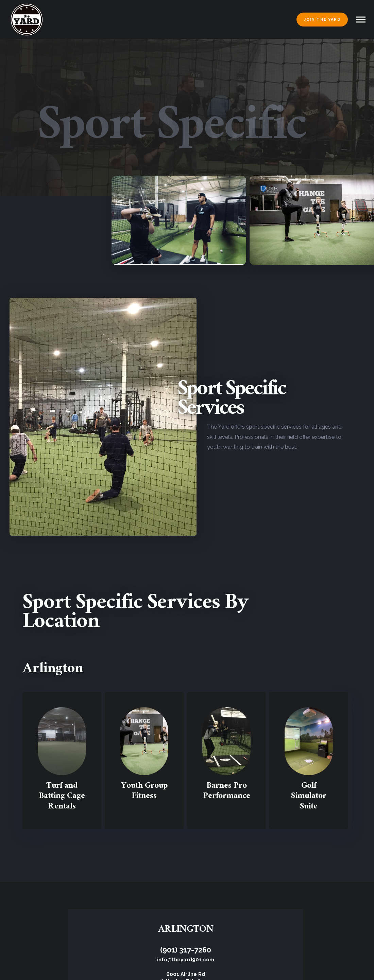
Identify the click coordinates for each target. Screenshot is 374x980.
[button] (361, 20)
